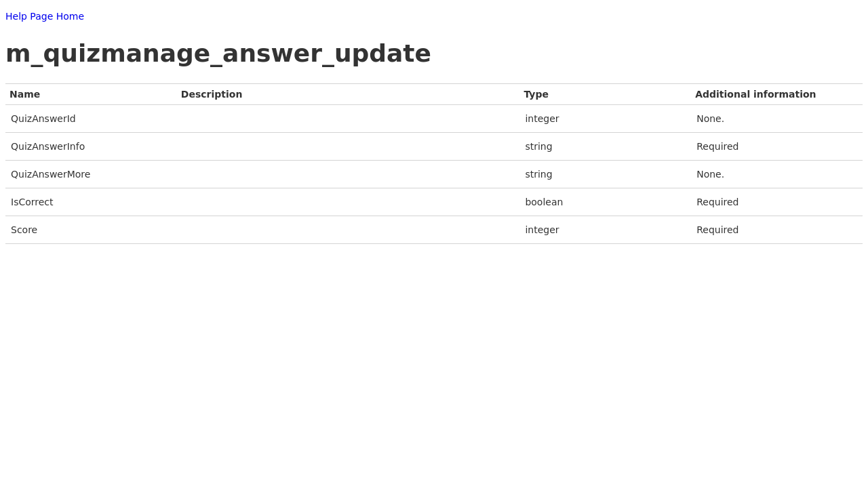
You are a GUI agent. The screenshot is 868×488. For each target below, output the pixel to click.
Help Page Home (45, 16)
